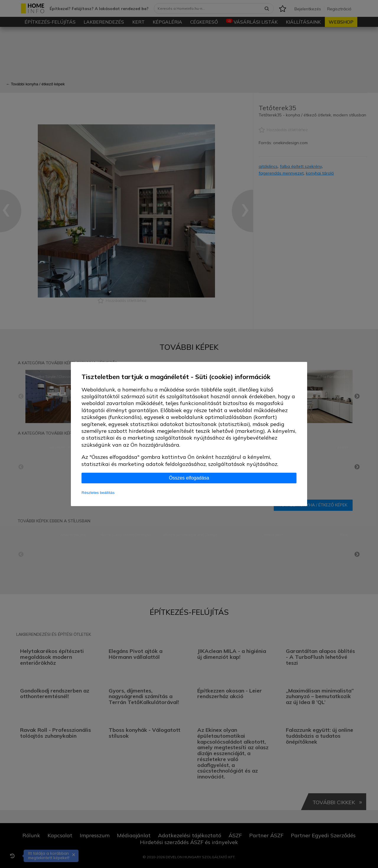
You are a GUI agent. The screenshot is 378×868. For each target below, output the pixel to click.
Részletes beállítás (98, 493)
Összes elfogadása (189, 478)
